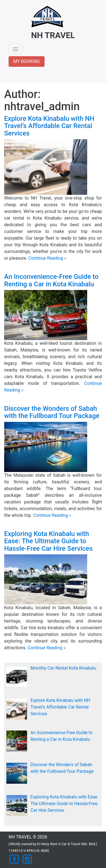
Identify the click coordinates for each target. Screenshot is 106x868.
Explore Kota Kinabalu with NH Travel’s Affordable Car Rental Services (49, 126)
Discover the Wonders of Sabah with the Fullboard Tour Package (52, 412)
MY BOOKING (27, 61)
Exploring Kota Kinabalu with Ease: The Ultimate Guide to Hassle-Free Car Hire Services (48, 541)
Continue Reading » (47, 258)
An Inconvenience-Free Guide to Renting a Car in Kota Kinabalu (51, 280)
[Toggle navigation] (15, 49)
